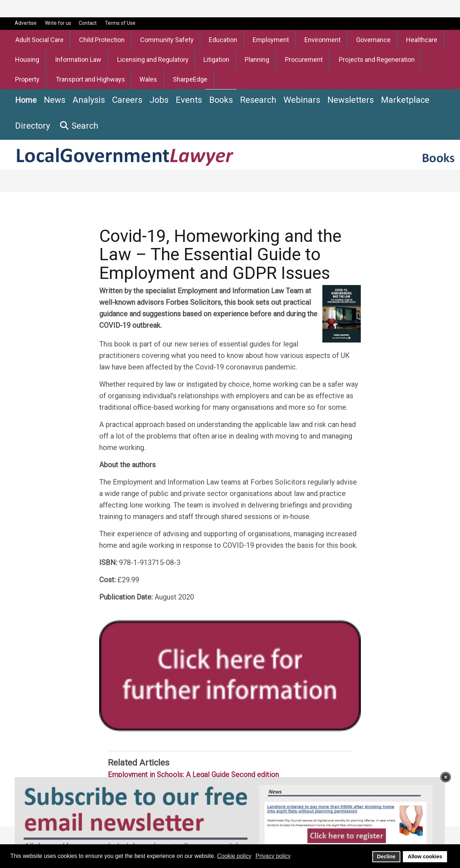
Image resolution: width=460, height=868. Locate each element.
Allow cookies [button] (425, 856)
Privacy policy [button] (273, 856)
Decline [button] (386, 856)
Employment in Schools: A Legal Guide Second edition (193, 775)
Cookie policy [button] (234, 856)
